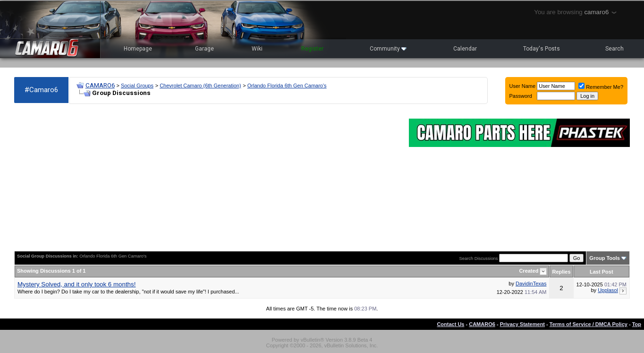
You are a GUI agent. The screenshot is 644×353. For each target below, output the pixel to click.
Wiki (257, 49)
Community (388, 49)
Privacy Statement (522, 324)
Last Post (602, 272)
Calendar (465, 49)
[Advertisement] (207, 178)
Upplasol (608, 290)
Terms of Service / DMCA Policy (589, 324)
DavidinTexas (531, 284)
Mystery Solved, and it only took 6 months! (76, 284)
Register (312, 49)
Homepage (138, 49)
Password (521, 96)
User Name (523, 86)
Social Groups (137, 86)
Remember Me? (601, 87)
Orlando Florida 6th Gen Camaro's (287, 86)
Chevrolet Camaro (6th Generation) (200, 86)
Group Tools (605, 258)
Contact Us (450, 324)
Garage (204, 49)
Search (614, 49)
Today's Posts (542, 49)
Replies (561, 272)
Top (637, 324)
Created (529, 271)
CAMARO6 (100, 85)
